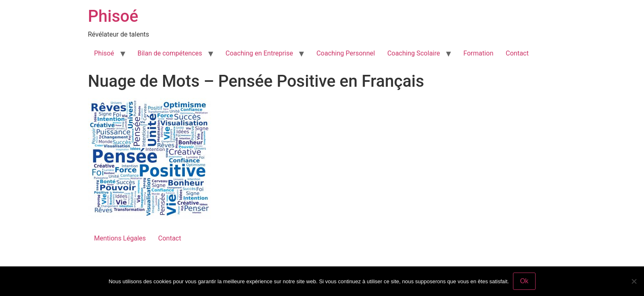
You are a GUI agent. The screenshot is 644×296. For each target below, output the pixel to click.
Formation (478, 53)
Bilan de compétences (170, 53)
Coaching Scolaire (414, 53)
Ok (524, 281)
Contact (517, 53)
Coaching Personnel (345, 53)
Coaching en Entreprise (259, 53)
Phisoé (113, 16)
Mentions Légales (120, 238)
